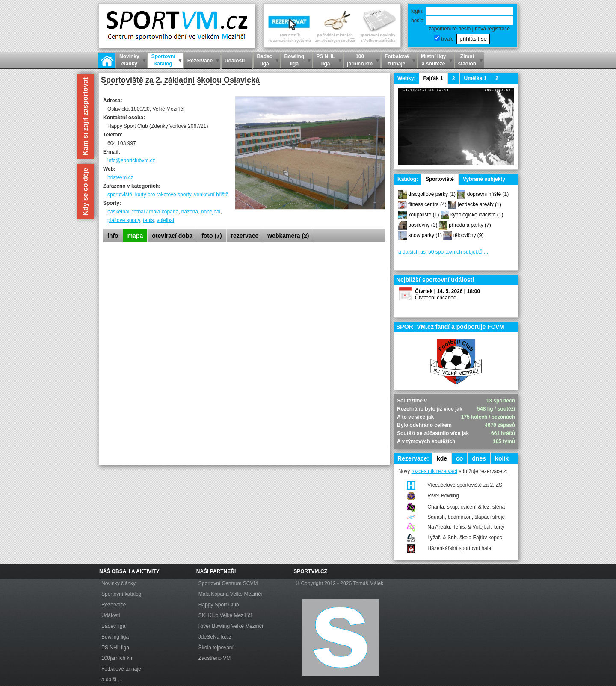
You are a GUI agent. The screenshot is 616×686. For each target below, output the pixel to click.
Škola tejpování (216, 648)
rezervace (245, 236)
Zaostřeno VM (215, 658)
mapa (135, 236)
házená (190, 212)
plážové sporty (124, 220)
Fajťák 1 (433, 78)
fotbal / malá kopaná (155, 212)
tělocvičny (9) (469, 235)
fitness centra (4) (427, 204)
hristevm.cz (120, 177)
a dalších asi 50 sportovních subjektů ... (443, 252)
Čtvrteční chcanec (435, 298)
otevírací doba (172, 236)
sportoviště (120, 195)
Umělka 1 (475, 78)
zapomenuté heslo (450, 29)
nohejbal (211, 212)
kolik (502, 458)
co (459, 458)
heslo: (418, 21)
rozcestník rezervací (434, 471)
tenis (148, 220)
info (113, 236)
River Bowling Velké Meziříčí (231, 626)
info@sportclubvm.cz (131, 160)
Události (111, 615)
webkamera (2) (288, 236)
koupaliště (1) (423, 215)
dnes (479, 458)
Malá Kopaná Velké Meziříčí (230, 594)
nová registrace (492, 29)
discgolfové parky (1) (432, 194)
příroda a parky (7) (470, 225)
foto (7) (212, 236)
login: (417, 11)
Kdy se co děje (85, 192)
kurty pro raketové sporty (163, 195)
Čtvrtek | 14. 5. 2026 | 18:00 (447, 291)
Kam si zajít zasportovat (85, 116)
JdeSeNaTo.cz (215, 637)
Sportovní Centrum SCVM (228, 583)
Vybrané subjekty (484, 179)
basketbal (118, 212)
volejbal (165, 220)
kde (442, 458)
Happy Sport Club (219, 605)
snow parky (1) (425, 235)
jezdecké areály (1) (479, 204)
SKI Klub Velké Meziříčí (225, 615)
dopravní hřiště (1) (488, 194)
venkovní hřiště (212, 195)
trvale (447, 39)
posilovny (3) (423, 225)
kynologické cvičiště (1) (477, 215)
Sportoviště (440, 179)
